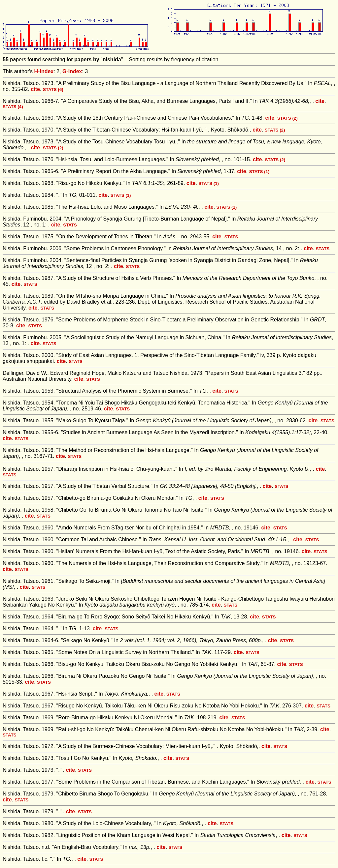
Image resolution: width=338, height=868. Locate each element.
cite (35, 89)
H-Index (44, 71)
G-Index (72, 71)
